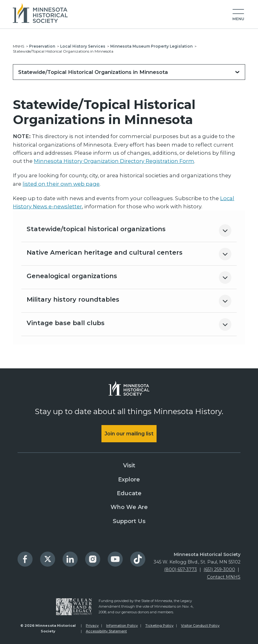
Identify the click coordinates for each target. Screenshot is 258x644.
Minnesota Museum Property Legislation (151, 46)
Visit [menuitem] (129, 465)
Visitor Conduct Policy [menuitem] (200, 626)
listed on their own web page (61, 184)
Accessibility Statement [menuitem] (106, 631)
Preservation (42, 46)
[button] (238, 15)
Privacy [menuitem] (92, 626)
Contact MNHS (224, 577)
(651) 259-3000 (219, 569)
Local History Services (83, 46)
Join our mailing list (129, 434)
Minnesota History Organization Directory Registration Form (114, 161)
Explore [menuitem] (129, 480)
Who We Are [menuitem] (129, 507)
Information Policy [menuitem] (122, 626)
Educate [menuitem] (129, 493)
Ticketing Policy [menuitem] (159, 626)
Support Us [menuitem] (129, 521)
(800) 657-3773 (181, 569)
